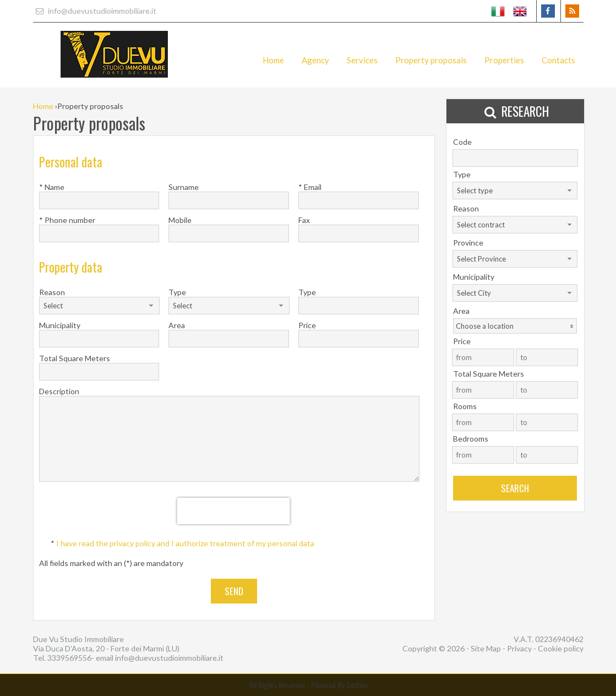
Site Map (486, 648)
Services (362, 60)
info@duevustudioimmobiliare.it (95, 11)
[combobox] (99, 306)
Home (273, 60)
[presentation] (234, 511)
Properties (504, 60)
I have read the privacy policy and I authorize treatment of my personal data (185, 543)
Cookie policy (561, 648)
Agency (315, 60)
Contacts (558, 60)
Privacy (519, 648)
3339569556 (69, 658)
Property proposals (431, 60)
